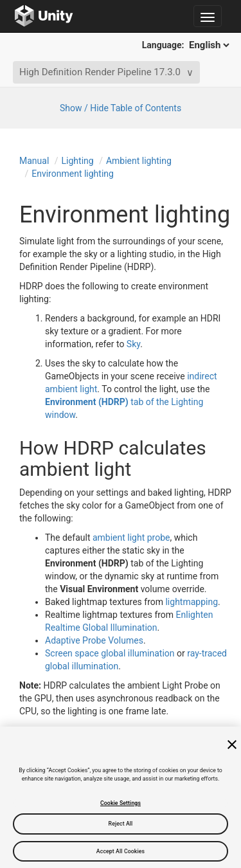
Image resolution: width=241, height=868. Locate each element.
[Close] (232, 745)
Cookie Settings (121, 803)
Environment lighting (73, 174)
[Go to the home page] (44, 16)
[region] (121, 797)
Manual (34, 161)
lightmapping (192, 602)
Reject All (121, 824)
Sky (133, 344)
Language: (187, 45)
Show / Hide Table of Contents (121, 108)
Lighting (78, 161)
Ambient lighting (139, 161)
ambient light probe (131, 538)
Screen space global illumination (110, 653)
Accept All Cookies (121, 851)
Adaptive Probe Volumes (94, 640)
